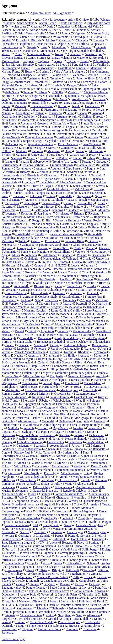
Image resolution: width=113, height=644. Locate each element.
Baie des (41, 459)
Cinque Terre (61, 248)
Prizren (91, 404)
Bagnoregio (89, 89)
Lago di (105, 89)
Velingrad (72, 259)
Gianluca (19, 591)
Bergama (61, 117)
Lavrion (89, 210)
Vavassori (47, 594)
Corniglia (83, 518)
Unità (102, 203)
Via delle (87, 594)
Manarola (40, 345)
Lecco (58, 193)
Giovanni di (9, 300)
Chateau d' (63, 497)
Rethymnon (79, 574)
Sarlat (93, 605)
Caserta (77, 515)
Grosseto (43, 123)
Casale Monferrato (59, 189)
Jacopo (83, 113)
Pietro (63, 65)
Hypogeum (29, 404)
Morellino (80, 497)
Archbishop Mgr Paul (60, 290)
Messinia (101, 272)
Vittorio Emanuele (95, 231)
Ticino (78, 504)
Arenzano (28, 297)
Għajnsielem (9, 383)
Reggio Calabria (77, 85)
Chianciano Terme (42, 106)
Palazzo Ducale (72, 103)
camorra (63, 515)
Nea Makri (77, 612)
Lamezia (102, 373)
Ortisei (58, 598)
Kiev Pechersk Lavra (56, 591)
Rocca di (66, 120)
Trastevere (86, 127)
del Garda (61, 99)
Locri (55, 30)
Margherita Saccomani (87, 477)
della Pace (76, 293)
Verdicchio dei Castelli (41, 574)
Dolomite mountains (14, 103)
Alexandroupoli (27, 421)
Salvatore (56, 532)
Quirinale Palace (93, 501)
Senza (68, 525)
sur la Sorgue (50, 317)
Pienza (100, 110)
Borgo (39, 141)
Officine (7, 439)
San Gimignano (100, 71)
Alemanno (22, 491)
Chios (50, 615)
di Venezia (47, 272)
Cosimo (44, 71)
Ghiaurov (93, 407)
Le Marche (26, 148)
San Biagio (44, 213)
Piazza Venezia (11, 324)
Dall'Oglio (20, 546)
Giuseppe (27, 75)
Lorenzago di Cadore (94, 82)
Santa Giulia (25, 342)
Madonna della (82, 331)
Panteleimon (97, 463)
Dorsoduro (8, 435)
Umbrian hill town (61, 165)
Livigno (6, 577)
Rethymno (39, 397)
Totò (87, 473)
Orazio (61, 463)
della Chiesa (82, 328)
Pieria (91, 283)
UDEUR (25, 210)
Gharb (77, 245)
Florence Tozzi (68, 480)
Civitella (103, 594)
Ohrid (64, 407)
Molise (50, 40)
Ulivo (78, 362)
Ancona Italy (86, 203)
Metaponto (75, 307)
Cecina (72, 82)
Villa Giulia (44, 511)
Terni (44, 47)
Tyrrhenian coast (16, 26)
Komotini (27, 213)
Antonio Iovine (11, 276)
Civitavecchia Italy (97, 387)
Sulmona (81, 30)
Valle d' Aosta (62, 71)
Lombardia (61, 366)
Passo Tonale (99, 466)
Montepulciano (52, 259)
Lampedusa (43, 193)
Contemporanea (86, 394)
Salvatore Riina (74, 241)
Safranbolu (60, 539)
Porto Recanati (94, 310)
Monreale (98, 58)
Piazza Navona (90, 123)
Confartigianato (11, 456)
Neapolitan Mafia (12, 494)
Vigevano (80, 33)
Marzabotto (29, 414)
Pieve (20, 96)
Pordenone (72, 231)
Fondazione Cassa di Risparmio (21, 449)
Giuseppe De (25, 248)
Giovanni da (35, 189)
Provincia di (52, 241)
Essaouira (59, 293)
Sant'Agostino (79, 560)
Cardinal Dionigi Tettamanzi (37, 435)
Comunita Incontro (13, 484)
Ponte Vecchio (10, 310)
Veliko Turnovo (44, 452)
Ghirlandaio (43, 536)
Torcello (89, 570)
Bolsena (42, 92)
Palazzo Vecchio (12, 134)
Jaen (46, 501)
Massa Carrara (24, 522)
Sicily (9, 23)
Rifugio (57, 570)
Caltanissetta (66, 26)
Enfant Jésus (9, 425)
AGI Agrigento (62, 13)
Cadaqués (41, 466)
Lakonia (102, 577)
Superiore (80, 175)
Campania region (12, 511)
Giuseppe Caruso (32, 290)
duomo (6, 411)
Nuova (6, 556)
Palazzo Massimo (41, 463)
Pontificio (101, 588)
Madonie (22, 151)
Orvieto (84, 20)
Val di (64, 574)
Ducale (26, 68)
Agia (5, 255)
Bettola (86, 480)
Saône (5, 529)
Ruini (100, 601)
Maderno (82, 58)
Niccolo (43, 428)
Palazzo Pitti (22, 452)
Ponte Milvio (102, 567)
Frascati (10, 549)
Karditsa (64, 435)
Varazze (42, 75)
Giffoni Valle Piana (65, 123)
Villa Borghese (70, 473)
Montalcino (59, 47)
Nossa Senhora (15, 563)
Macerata (36, 26)
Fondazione (70, 110)
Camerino (72, 629)
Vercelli (106, 359)
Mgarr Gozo (37, 439)
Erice (106, 137)
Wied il (80, 401)
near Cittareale (92, 144)
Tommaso (101, 480)
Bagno (90, 103)
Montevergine (46, 227)
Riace (102, 283)
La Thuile (57, 200)
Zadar (42, 362)
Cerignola (83, 421)
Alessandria (96, 151)
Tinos (86, 452)
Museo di (51, 89)
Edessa (53, 567)
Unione (34, 501)
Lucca (75, 265)
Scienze (63, 331)
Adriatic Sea (49, 411)
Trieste (6, 189)
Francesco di (69, 89)
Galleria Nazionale (13, 224)
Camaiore (67, 148)
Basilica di (64, 137)
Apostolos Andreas (28, 110)
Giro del (53, 619)
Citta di (86, 272)
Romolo (96, 414)
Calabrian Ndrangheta (90, 525)
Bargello (7, 619)
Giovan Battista (44, 44)
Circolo (20, 581)
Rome (73, 588)
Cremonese (89, 629)
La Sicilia (69, 355)
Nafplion (24, 44)
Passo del (103, 279)
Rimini (44, 539)
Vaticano (58, 529)
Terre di (78, 238)
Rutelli (21, 439)
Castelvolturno (71, 297)
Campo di (40, 265)
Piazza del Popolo (69, 622)
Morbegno (80, 466)
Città (37, 89)
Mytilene (29, 321)
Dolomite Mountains (72, 605)
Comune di (95, 134)
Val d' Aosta (82, 189)
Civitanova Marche (96, 92)
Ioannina (46, 404)
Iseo (66, 238)
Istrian (40, 567)
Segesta (32, 47)
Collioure (45, 321)
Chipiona (27, 629)
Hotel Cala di (79, 539)
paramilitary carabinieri (54, 245)
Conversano (24, 608)
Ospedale (32, 179)
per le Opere (9, 120)
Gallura (45, 494)
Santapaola (68, 601)
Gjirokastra (62, 213)
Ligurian (44, 61)
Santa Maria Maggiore (35, 252)
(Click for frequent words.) (58, 20)
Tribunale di (94, 307)
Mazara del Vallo (89, 26)
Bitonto (97, 37)
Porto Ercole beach (76, 345)
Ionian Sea (12, 376)
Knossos (100, 591)
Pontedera (31, 255)
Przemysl (25, 314)
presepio (18, 612)
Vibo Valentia (102, 20)
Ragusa (38, 605)
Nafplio (69, 352)
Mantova (58, 82)
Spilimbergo (90, 549)
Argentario (47, 331)
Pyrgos (59, 536)
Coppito (42, 560)
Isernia (58, 61)
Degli (68, 151)
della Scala (12, 92)
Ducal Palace (10, 404)
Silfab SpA (8, 480)
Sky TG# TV (102, 546)
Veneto (6, 54)
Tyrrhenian (8, 314)
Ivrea (69, 78)
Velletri (44, 529)
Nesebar (78, 428)
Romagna (11, 414)
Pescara (6, 30)
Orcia (94, 574)
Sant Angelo (75, 359)
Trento (23, 241)
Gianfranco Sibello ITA (20, 598)
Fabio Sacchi (82, 591)
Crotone (10, 37)
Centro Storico (37, 58)
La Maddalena (95, 442)
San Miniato (52, 238)
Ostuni (53, 33)
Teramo (28, 92)
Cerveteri (61, 134)
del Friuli (67, 518)
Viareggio (99, 207)
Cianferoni (52, 355)
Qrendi (64, 449)
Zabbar (92, 359)
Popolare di (72, 383)
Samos (59, 283)
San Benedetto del (73, 522)
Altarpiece (93, 615)
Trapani (46, 556)
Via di (103, 78)
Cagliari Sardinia (45, 279)
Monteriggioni (69, 390)
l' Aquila (86, 300)
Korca (58, 563)
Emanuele (93, 293)
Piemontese (87, 556)
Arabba (22, 463)
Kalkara (26, 300)
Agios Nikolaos (30, 238)
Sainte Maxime (11, 272)
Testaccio (7, 317)
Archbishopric (29, 387)
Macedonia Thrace (30, 601)
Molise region (10, 61)
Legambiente (24, 577)
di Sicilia (58, 92)
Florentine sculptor (49, 629)
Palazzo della (101, 61)
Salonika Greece (60, 362)
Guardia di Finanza (80, 376)
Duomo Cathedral (52, 269)
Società (25, 532)
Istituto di (90, 172)
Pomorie (43, 248)
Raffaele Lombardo (14, 127)
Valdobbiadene (62, 401)
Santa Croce (74, 286)
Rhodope (84, 352)
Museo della (39, 307)
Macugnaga (81, 418)
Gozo (48, 134)
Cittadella (82, 40)
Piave (81, 543)
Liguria (71, 61)
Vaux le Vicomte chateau (30, 352)
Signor (85, 456)
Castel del (48, 421)
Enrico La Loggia (85, 224)
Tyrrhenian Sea (36, 78)
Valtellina (64, 328)
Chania (87, 259)
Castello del (23, 234)
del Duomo (61, 262)
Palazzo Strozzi (11, 539)
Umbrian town (11, 259)
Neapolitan (26, 227)
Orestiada (69, 317)
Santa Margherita (87, 120)
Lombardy (28, 182)
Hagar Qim (45, 359)
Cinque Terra (71, 619)
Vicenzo (101, 314)
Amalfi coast (22, 82)
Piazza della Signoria (15, 220)
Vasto (90, 362)
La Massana (77, 463)
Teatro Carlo (74, 432)
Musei (16, 255)
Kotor (91, 432)
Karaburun (63, 504)
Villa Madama (101, 342)
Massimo (104, 210)
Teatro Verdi (23, 193)
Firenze (55, 352)
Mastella (103, 411)
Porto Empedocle (71, 23)
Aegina (6, 470)
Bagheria (48, 553)
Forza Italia (95, 428)
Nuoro (59, 54)
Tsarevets (90, 349)
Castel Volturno (84, 397)
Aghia (48, 504)
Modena (65, 314)
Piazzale (36, 40)
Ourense (99, 456)
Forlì (82, 44)
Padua (59, 286)
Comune (77, 407)
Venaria (24, 162)
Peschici (7, 110)
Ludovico (23, 349)
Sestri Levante (94, 245)
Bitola (98, 536)
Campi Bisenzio (39, 366)
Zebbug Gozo (78, 414)
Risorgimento (51, 525)
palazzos (58, 210)
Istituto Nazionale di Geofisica (47, 612)
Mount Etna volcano (81, 529)
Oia (30, 511)
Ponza (81, 148)
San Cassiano (84, 279)
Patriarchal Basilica (28, 418)
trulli (75, 117)
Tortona (87, 162)
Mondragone (63, 324)
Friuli (9, 96)
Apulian (93, 75)
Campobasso (87, 581)
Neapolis (7, 248)
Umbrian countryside (42, 224)
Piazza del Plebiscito (45, 491)
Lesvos (100, 186)
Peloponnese (9, 297)
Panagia (33, 96)
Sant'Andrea (32, 324)
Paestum (24, 89)
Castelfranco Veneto (14, 307)
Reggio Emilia (41, 220)
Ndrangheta (76, 608)
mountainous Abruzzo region (80, 276)
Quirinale (89, 335)
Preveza (30, 539)
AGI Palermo (93, 446)
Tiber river (52, 300)
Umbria (81, 68)
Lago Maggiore (46, 407)
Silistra (43, 570)
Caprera (88, 265)
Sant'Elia (59, 414)
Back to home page (13, 639)
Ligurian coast (51, 179)
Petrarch (29, 428)
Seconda (93, 137)
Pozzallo (21, 40)
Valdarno (78, 75)
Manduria (96, 68)
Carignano (23, 446)
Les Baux (66, 279)
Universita (102, 259)
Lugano (78, 449)
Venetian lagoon (48, 522)
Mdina (6, 355)
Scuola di (46, 158)
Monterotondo (10, 373)
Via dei (90, 248)
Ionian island (48, 182)
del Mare (46, 497)
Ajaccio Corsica (67, 272)
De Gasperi (66, 421)
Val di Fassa (43, 283)
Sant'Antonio (48, 120)
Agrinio (101, 376)
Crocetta (101, 162)
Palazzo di (8, 148)
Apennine (26, 123)
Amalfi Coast (80, 99)
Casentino (40, 532)
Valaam (30, 456)
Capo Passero (74, 168)
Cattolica (64, 207)
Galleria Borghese (85, 369)
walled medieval (12, 179)
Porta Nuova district (63, 459)
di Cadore (78, 134)
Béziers (6, 581)
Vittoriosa (8, 536)
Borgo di (7, 342)
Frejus (45, 262)
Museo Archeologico (53, 380)
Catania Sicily (86, 165)
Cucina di (11, 283)
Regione (28, 61)
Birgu (60, 359)
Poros (66, 418)
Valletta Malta (83, 314)
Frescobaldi (9, 407)
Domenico (44, 338)
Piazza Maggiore (84, 511)
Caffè (76, 577)
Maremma (102, 300)
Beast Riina (99, 255)
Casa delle (27, 338)
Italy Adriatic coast (99, 23)
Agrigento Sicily (40, 13)
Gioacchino (31, 203)
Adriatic (44, 598)
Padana (67, 304)
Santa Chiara (13, 262)
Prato (5, 196)
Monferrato (28, 120)
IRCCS (62, 265)
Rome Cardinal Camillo (66, 310)
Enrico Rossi (81, 546)
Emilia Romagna (12, 47)
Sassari (95, 30)
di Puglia (43, 432)
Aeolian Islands (45, 314)
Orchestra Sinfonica (67, 220)
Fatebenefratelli (11, 359)
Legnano (11, 213)
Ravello (40, 234)
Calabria (21, 155)
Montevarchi (9, 245)
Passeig (6, 622)
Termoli (62, 106)
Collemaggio (75, 532)
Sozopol (97, 113)
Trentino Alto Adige (65, 162)
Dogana (82, 179)
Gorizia (65, 224)
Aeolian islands (78, 130)
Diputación (8, 594)
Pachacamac (96, 435)
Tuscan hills (39, 103)
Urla (74, 456)
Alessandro (8, 532)
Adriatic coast (38, 30)
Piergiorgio (51, 110)
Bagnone (103, 290)
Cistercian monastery (69, 404)
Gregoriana (84, 196)
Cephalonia (31, 259)
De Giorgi (95, 584)
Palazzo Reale (51, 203)
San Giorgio (68, 51)
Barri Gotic (57, 335)
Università (38, 155)
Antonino (95, 553)
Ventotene (40, 349)
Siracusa (74, 626)
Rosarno (65, 584)
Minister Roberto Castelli (52, 577)
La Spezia (96, 44)
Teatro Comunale (99, 612)
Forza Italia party (90, 317)
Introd (32, 331)
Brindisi (7, 155)
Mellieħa (13, 428)
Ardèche (61, 456)
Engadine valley (12, 588)
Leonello (100, 421)
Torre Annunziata (57, 217)
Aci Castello (22, 286)
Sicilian (87, 117)
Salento (6, 130)
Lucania (21, 369)
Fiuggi (6, 82)
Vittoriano (42, 210)
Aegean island (59, 446)
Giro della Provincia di (19, 362)
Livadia (91, 286)
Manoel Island (93, 383)
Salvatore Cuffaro (98, 470)
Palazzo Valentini (61, 58)
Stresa (100, 324)
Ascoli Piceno (48, 23)
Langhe (10, 162)
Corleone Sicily (48, 297)
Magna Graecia (11, 137)
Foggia (70, 127)
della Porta (75, 442)
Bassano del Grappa (18, 141)
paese (65, 411)
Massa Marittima (71, 182)
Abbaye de (62, 186)
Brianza (79, 213)
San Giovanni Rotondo (20, 65)
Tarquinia (98, 130)
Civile (77, 248)
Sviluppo (28, 432)
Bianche (7, 418)
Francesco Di (49, 276)
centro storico (47, 65)
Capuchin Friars (68, 594)
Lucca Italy (46, 328)
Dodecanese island (39, 470)
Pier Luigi (50, 473)
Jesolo (69, 179)
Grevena (30, 272)
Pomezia (7, 328)
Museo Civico (39, 127)
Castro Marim (24, 560)
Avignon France (65, 556)
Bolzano (104, 158)
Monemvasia (48, 51)
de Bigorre (47, 480)
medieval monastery (27, 504)
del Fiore (28, 508)
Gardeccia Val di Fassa (63, 549)
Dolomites (69, 300)
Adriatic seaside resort (82, 155)
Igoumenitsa (72, 96)
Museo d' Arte (40, 293)
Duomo (57, 127)
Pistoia (18, 78)
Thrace (88, 577)
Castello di (65, 68)
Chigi (104, 224)
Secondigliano (51, 383)
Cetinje (55, 345)
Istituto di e (81, 207)
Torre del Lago (42, 186)
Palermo (7, 446)
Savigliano (65, 615)
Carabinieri (29, 117)
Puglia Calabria (76, 598)
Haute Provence (28, 317)
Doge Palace (61, 428)
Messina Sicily (100, 33)
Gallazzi (96, 175)
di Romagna (9, 68)
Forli (48, 324)
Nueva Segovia (97, 532)
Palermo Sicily (86, 78)
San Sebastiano (11, 200)
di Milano (11, 508)
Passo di (59, 501)
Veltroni (79, 435)
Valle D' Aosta (27, 497)
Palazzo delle (60, 75)
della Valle (8, 605)
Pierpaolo (29, 401)
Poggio (106, 522)
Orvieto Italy (9, 182)
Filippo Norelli (60, 369)
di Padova (62, 158)
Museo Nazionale (25, 51)
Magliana (24, 279)
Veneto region (94, 54)
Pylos (66, 175)
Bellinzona (8, 518)
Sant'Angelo (80, 37)
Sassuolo (31, 262)
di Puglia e (8, 227)
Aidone (29, 200)
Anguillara (34, 355)
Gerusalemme (10, 165)
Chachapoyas (14, 570)
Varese (80, 151)
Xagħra (19, 355)
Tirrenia (6, 459)
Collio (79, 137)
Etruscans (45, 456)
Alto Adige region (54, 425)
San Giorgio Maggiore (94, 459)
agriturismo (13, 473)
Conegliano (23, 113)
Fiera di (80, 584)
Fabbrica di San (39, 484)
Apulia (66, 33)
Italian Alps (31, 373)
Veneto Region (93, 220)
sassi (71, 200)
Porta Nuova (56, 155)
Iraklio (93, 522)
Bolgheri (67, 255)
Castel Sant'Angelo (98, 262)
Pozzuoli (82, 304)
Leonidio (72, 193)
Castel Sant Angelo (42, 622)
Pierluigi (97, 227)
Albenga (50, 449)
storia (46, 563)
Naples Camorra (83, 411)
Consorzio (25, 536)
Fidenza (93, 241)
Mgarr (29, 359)
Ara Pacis (26, 515)
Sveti (79, 615)
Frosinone (99, 99)
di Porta (51, 601)
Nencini (6, 113)
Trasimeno (55, 113)
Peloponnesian (11, 269)
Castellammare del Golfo (59, 581)
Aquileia (56, 168)
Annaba (85, 355)
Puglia (91, 168)
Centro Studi (9, 629)
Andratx (41, 168)
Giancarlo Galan (30, 518)
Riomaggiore (42, 286)
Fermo (75, 141)
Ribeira (44, 401)
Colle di (6, 151)
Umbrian (11, 75)
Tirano (19, 411)
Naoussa (67, 567)
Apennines (74, 54)
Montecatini (13, 390)
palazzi (24, 487)
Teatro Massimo (41, 99)
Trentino (56, 78)
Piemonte (22, 186)
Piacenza (7, 207)
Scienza (92, 563)
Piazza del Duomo (13, 85)
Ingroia (10, 601)
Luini (105, 141)
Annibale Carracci (26, 556)
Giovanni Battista (12, 58)
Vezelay (73, 501)
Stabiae (77, 158)
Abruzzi (32, 411)
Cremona (98, 40)
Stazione (94, 543)
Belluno (21, 30)
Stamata (10, 615)
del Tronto (12, 401)
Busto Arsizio (81, 217)
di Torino (55, 439)
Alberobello (40, 162)
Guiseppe (98, 539)
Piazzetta (37, 151)
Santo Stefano (26, 23)
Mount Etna (35, 217)
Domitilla (83, 567)
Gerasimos (62, 511)
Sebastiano (8, 487)
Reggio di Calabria (74, 491)
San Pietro (40, 37)
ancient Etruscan (92, 193)
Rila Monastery (44, 68)
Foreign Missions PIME (69, 494)
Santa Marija (100, 560)
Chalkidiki (51, 418)
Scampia (16, 158)
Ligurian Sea (9, 432)
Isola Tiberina (30, 425)
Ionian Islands (99, 598)
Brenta (43, 200)
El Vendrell (12, 304)
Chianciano (51, 175)
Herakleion (59, 560)
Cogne (6, 452)
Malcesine (54, 151)
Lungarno (92, 515)
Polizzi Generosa (12, 217)
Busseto (30, 71)
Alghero (80, 71)
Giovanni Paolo (48, 304)
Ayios (54, 103)
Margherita (56, 376)
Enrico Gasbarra (68, 144)
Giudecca (73, 210)
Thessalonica (56, 626)
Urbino (45, 414)
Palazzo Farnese (60, 397)
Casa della (66, 196)
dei (45, 85)
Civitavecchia (60, 37)
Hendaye (7, 442)
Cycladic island (57, 141)
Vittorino (104, 570)
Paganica (46, 117)
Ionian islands (99, 366)
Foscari (107, 120)
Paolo (94, 491)
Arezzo (31, 158)
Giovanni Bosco (44, 207)
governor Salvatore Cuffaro (66, 234)
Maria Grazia (28, 480)
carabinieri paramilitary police (74, 373)
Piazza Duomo (26, 328)
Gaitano (20, 622)
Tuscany (25, 172)
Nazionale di (50, 387)
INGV (40, 543)
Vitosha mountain (31, 615)
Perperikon (12, 203)
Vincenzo (73, 92)
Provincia (94, 238)
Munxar (10, 265)
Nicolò (76, 106)
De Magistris (100, 304)
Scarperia (40, 446)
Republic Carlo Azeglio (65, 349)
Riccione (94, 213)
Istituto (69, 203)
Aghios (89, 96)
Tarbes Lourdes (80, 380)
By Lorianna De (68, 452)
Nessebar (31, 276)
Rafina (91, 158)
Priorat (6, 504)
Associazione (45, 515)
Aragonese (57, 307)
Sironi (30, 570)
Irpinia (51, 196)
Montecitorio (83, 324)
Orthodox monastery (30, 442)
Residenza (30, 269)
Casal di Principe (16, 293)
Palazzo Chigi (42, 487)
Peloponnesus (63, 487)
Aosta (100, 117)
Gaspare (29, 304)
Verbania (11, 290)
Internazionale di (12, 175)
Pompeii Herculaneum (39, 137)
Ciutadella (98, 439)
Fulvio (42, 508)
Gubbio (25, 37)
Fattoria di (73, 570)
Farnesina (8, 633)
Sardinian (73, 172)
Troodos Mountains (82, 508)
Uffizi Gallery (14, 574)
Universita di (74, 563)
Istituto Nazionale (42, 546)
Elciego (107, 549)
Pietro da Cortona (79, 536)
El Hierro (24, 335)
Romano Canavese (13, 394)
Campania (28, 245)
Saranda (10, 553)
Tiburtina (42, 608)
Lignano (27, 567)
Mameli (34, 581)
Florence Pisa (93, 297)
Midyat (26, 283)
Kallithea (19, 366)
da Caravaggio (14, 144)
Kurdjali (103, 397)
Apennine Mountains (15, 397)
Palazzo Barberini (34, 165)
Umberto (30, 380)
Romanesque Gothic (48, 231)
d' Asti (5, 466)
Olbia (5, 591)
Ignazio (96, 179)
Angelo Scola (28, 594)
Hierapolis (19, 501)
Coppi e (33, 563)
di (52, 265)
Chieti (18, 54)
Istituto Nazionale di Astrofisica (88, 269)
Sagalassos (79, 366)
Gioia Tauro (23, 459)
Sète (38, 300)
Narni (9, 463)
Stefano (34, 584)
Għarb (51, 605)
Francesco (19, 196)
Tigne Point (36, 626)
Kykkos (24, 605)
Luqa (21, 626)
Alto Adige (66, 227)
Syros (99, 196)
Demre (98, 619)
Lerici (100, 127)
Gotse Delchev (79, 342)
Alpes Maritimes (39, 394)
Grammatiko (38, 369)
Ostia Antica (9, 117)
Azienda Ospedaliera (68, 321)
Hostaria (67, 543)
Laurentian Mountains (69, 470)
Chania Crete (30, 383)
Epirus (19, 189)
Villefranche (58, 508)
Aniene (53, 543)
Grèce (74, 425)
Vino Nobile (32, 473)
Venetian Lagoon (24, 529)
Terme (67, 30)
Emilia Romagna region (49, 130)
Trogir (5, 546)
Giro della (33, 175)
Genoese (24, 345)
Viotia (69, 484)
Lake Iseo (36, 196)
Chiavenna (33, 134)
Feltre (70, 113)
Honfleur (26, 407)
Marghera (23, 207)
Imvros (86, 588)
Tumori (19, 331)
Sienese (6, 369)
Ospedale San (63, 394)
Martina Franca (11, 71)
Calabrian (65, 40)
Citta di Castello (81, 47)
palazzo (73, 335)
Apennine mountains (41, 144)
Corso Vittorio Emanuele (40, 390)
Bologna (95, 401)
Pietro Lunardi (29, 553)
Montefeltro (75, 283)
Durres (52, 148)
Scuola (27, 231)
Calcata (82, 227)
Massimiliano (62, 252)
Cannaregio (23, 130)
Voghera (80, 252)
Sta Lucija (51, 518)
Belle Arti (96, 148)
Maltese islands (95, 321)
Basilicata (8, 33)
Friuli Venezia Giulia (31, 33)
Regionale (100, 217)
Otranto (107, 504)
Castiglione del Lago (68, 338)
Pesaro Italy (90, 390)
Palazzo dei (19, 99)
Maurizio (20, 106)
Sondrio (6, 40)
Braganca (49, 584)
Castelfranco (49, 255)
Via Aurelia (41, 172)
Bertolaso (7, 279)
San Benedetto (97, 449)
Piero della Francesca (30, 619)
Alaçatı (58, 432)
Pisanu (32, 494)
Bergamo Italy (91, 425)
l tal (36, 525)
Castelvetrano (61, 466)
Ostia (50, 26)
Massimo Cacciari (35, 310)
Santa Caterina (82, 186)
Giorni (6, 286)
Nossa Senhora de (76, 439)
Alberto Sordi (85, 484)
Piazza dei (8, 44)
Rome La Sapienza (17, 525)
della (86, 619)
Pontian (58, 172)
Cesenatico (90, 141)
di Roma (11, 123)
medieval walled (91, 51)
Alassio (6, 234)
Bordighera (8, 387)
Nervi (66, 387)
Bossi (78, 387)
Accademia (8, 210)
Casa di (36, 241)
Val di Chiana (22, 466)
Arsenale (92, 504)
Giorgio (77, 262)
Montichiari (85, 290)
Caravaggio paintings (71, 553)
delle (15, 231)
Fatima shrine (92, 626)
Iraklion (34, 591)
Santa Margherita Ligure (17, 543)
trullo (57, 484)
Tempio (86, 110)
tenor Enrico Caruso (32, 549)
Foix (93, 497)
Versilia (101, 65)
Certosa (39, 113)
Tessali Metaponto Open (94, 200)
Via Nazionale (51, 96)
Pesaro (84, 61)
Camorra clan (56, 442)
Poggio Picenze (36, 588)
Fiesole (105, 286)
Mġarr (47, 373)
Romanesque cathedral (51, 342)
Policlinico (86, 601)
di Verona (100, 352)
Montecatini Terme (39, 54)
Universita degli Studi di (35, 477)
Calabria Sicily (11, 380)
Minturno (100, 355)
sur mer (20, 584)
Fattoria (25, 265)
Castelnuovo (24, 168)
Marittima (8, 241)
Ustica (76, 446)
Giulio (19, 470)
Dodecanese (92, 106)
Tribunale (58, 608)
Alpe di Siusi (66, 44)
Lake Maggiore (95, 338)
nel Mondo (62, 477)
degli (40, 148)
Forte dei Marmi (82, 65)
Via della (57, 85)
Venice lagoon (98, 252)
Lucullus (63, 546)
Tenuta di (40, 335)
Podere (10, 345)
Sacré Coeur (58, 588)
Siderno (34, 85)
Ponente (82, 255)
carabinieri (41, 82)
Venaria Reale (10, 321)
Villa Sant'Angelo (34, 376)
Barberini (100, 380)
